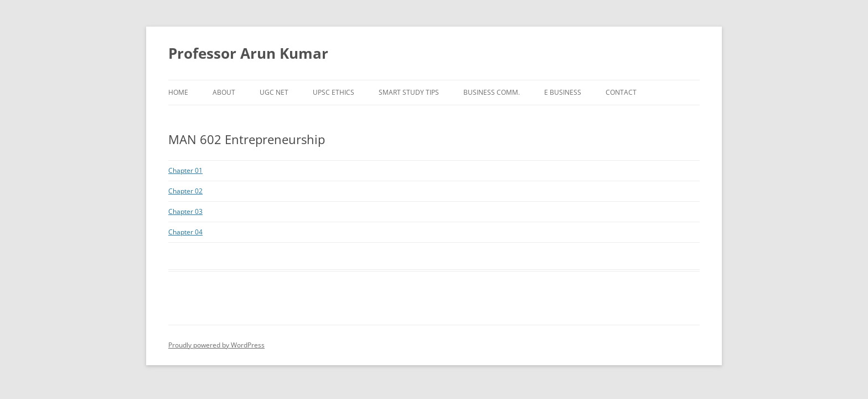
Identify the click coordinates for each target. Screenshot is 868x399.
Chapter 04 (185, 232)
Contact (621, 92)
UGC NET (274, 92)
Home (178, 92)
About (224, 92)
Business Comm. (492, 92)
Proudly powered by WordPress (216, 345)
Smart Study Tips (409, 92)
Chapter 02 (185, 191)
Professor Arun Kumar (248, 53)
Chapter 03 (185, 211)
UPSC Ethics (334, 92)
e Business (563, 92)
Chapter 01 (185, 170)
